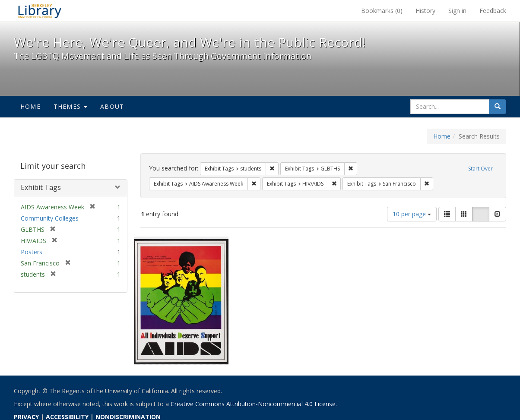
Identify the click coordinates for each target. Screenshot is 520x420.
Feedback (493, 11)
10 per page (412, 214)
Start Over (480, 169)
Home (30, 106)
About (112, 106)
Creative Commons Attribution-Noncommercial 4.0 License (253, 404)
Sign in (457, 11)
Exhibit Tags (41, 187)
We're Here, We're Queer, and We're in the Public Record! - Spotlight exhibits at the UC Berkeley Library (40, 11)
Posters (32, 252)
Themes (70, 106)
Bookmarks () (382, 11)
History (425, 11)
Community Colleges (50, 218)
